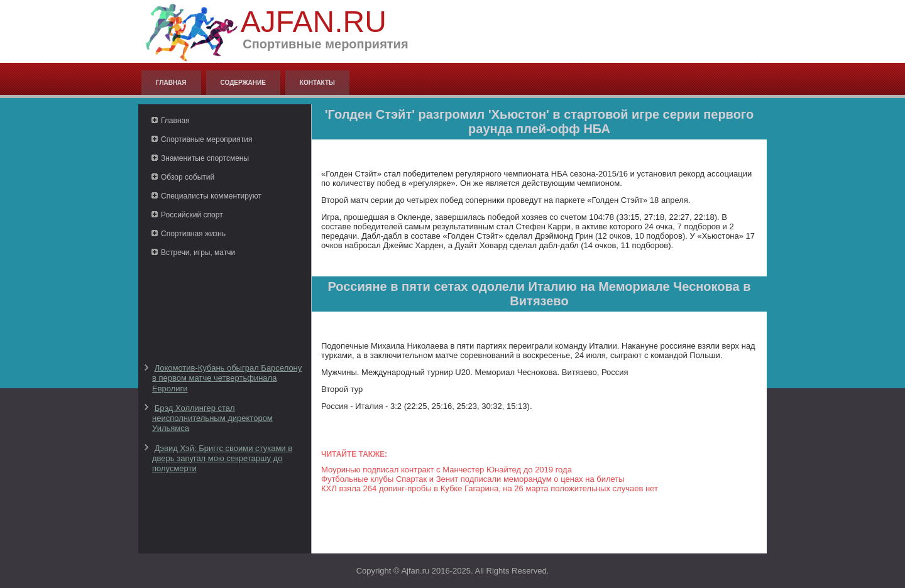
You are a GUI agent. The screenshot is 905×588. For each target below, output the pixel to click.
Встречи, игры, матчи (198, 253)
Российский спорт (192, 215)
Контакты (317, 83)
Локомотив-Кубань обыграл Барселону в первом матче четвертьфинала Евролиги (227, 378)
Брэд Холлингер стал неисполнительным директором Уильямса (212, 418)
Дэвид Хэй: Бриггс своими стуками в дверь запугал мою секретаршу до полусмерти (222, 459)
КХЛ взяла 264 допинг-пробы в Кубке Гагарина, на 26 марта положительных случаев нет (490, 488)
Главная (171, 83)
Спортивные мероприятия (206, 139)
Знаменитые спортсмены (205, 158)
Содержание (243, 83)
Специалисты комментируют (211, 196)
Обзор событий (188, 177)
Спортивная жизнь (193, 234)
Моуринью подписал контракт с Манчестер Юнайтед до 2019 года (447, 470)
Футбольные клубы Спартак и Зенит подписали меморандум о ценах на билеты (473, 479)
